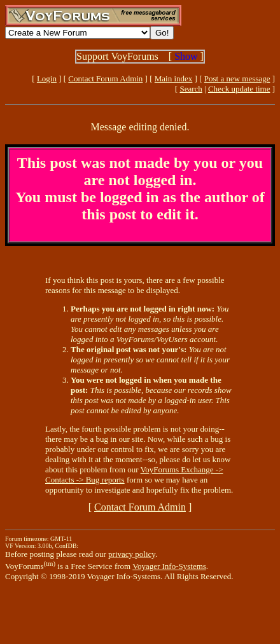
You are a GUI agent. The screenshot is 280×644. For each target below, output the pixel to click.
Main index (174, 79)
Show (186, 56)
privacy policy (132, 554)
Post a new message (237, 79)
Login (47, 79)
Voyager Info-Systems (169, 566)
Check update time (239, 89)
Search (191, 89)
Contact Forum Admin (105, 79)
